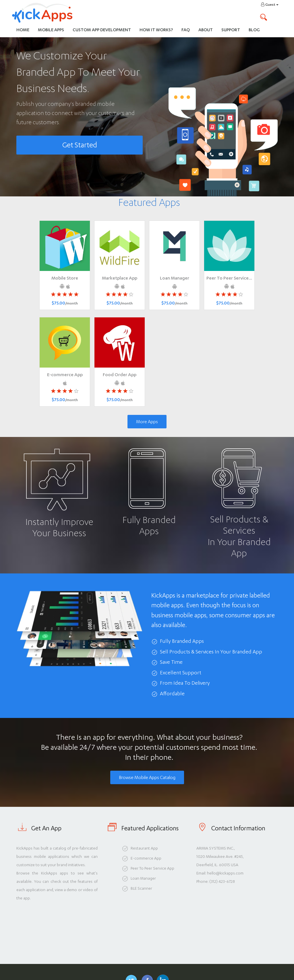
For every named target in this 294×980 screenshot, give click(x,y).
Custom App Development (102, 30)
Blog (254, 30)
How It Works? (158, 29)
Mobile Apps (51, 30)
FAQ (186, 30)
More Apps (147, 422)
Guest (270, 4)
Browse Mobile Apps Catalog (147, 777)
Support (231, 30)
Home (23, 30)
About (206, 30)
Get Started (80, 145)
